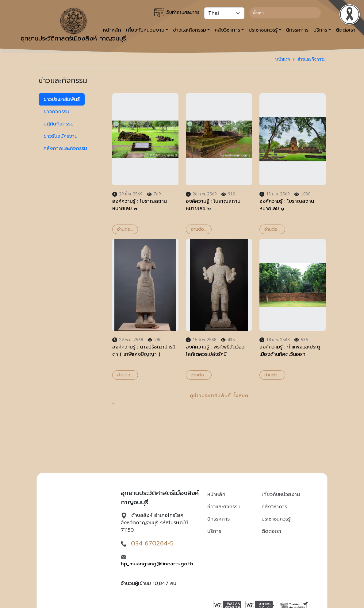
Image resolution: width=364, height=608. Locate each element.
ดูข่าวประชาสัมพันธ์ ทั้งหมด (219, 396)
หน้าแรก (283, 59)
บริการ (214, 531)
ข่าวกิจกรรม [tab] (56, 112)
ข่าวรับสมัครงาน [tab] (61, 136)
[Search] (285, 13)
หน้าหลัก (216, 494)
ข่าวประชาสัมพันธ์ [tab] (62, 99)
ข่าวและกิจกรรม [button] (190, 30)
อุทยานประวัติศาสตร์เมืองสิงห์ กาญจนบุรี (73, 25)
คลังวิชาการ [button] (227, 30)
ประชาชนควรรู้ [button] (263, 30)
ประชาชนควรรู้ (276, 519)
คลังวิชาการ (274, 507)
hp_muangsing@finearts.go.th (157, 564)
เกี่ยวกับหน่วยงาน (281, 494)
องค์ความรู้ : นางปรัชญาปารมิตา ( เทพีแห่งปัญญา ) (144, 351)
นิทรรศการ (297, 30)
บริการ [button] (320, 30)
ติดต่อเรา (271, 531)
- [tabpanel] (219, 250)
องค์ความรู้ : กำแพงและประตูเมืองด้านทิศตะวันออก (290, 351)
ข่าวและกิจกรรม (312, 59)
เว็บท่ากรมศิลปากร (177, 13)
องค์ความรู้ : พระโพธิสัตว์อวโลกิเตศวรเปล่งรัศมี (215, 351)
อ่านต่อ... (125, 229)
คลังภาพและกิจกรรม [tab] (65, 148)
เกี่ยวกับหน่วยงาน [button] (145, 30)
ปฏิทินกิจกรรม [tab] (59, 124)
